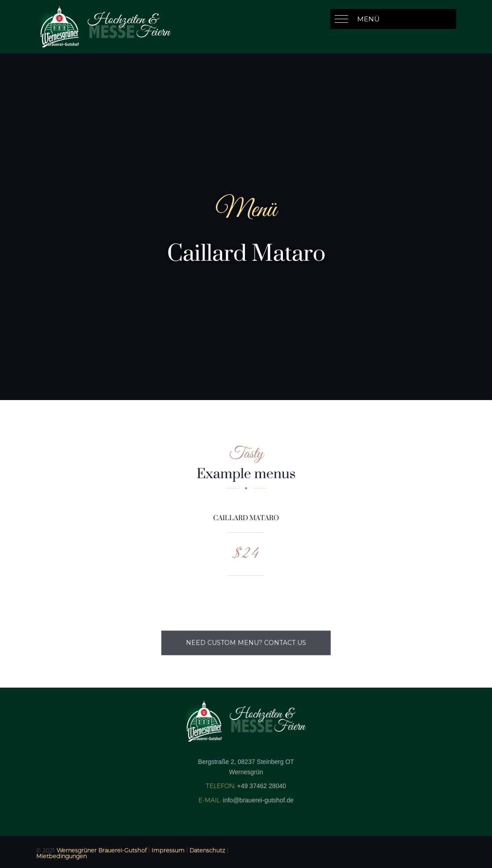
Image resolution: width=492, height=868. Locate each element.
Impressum (168, 850)
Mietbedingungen (61, 856)
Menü (368, 19)
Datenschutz (207, 850)
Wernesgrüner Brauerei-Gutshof (102, 850)
